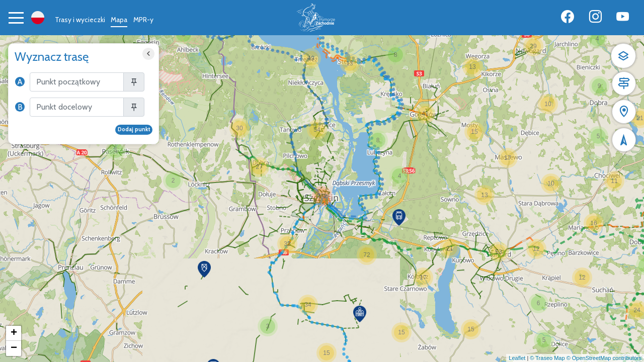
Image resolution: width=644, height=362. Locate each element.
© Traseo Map (547, 358)
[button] (173, 180)
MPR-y (143, 20)
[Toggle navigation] (16, 18)
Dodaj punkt (134, 129)
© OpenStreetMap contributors (604, 358)
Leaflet (517, 358)
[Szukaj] (77, 82)
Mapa (119, 20)
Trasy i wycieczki (80, 20)
